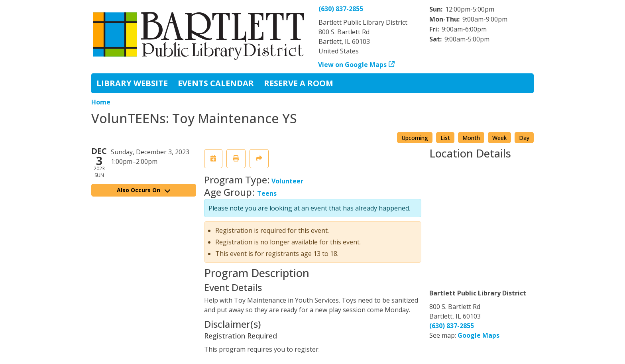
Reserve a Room (299, 83)
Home (101, 102)
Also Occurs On (143, 190)
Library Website (132, 83)
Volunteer (287, 181)
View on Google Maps (353, 65)
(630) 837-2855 (341, 9)
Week (499, 138)
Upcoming (415, 138)
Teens (267, 193)
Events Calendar (216, 83)
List (445, 138)
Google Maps (479, 335)
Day (524, 138)
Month (471, 138)
